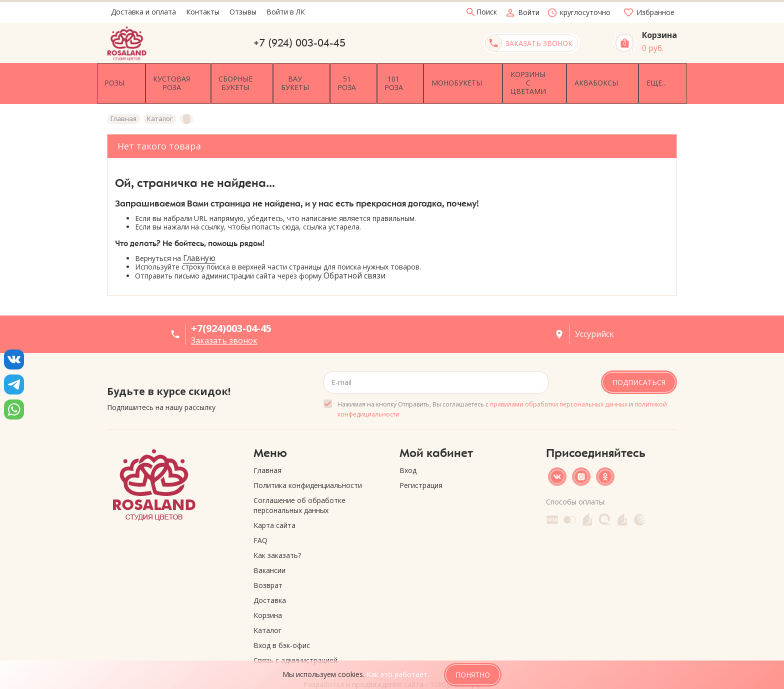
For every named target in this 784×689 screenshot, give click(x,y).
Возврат (268, 564)
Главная (267, 449)
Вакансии (269, 549)
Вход (408, 449)
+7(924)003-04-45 (231, 308)
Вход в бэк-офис (282, 624)
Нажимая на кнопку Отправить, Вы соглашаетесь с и (502, 388)
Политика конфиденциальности (308, 464)
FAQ (260, 519)
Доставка (270, 579)
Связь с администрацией (295, 639)
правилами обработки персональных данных (559, 383)
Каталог (267, 609)
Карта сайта (274, 504)
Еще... (657, 73)
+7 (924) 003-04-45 (299, 43)
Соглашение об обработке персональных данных (299, 484)
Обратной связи (354, 255)
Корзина (268, 594)
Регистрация (421, 464)
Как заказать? (277, 534)
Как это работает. (398, 674)
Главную (199, 237)
